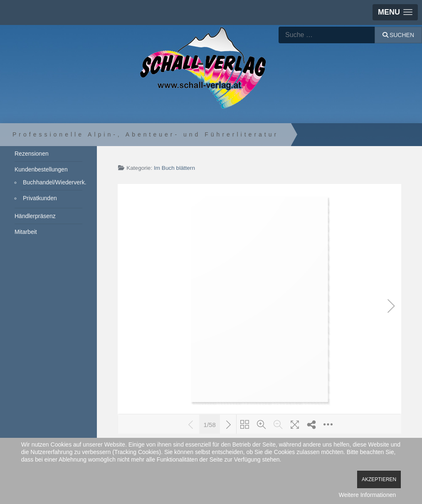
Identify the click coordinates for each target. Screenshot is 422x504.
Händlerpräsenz (35, 216)
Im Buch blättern (174, 168)
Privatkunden (40, 198)
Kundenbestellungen (41, 169)
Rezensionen (32, 154)
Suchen (398, 35)
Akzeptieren (379, 479)
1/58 (210, 424)
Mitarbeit (26, 232)
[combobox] (327, 35)
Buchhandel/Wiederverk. (53, 182)
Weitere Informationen (367, 495)
